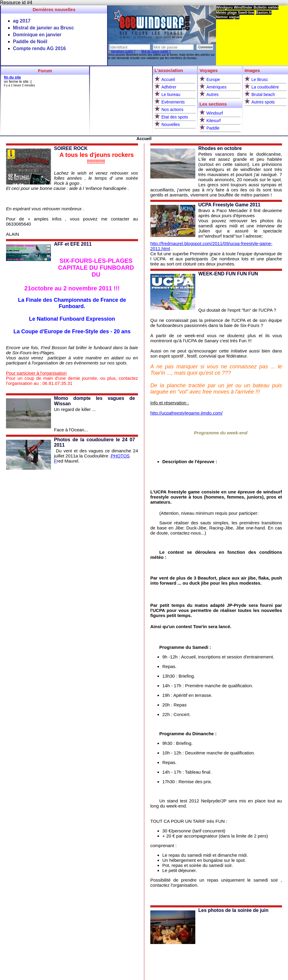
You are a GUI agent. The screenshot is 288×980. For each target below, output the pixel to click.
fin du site (12, 77)
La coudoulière (265, 87)
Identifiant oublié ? (123, 51)
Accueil (168, 79)
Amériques (216, 87)
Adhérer (169, 87)
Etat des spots (175, 117)
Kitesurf (213, 121)
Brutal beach (263, 94)
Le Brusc (260, 79)
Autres (212, 94)
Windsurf (215, 113)
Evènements (173, 102)
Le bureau (171, 94)
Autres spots (263, 102)
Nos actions (172, 109)
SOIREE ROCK (71, 148)
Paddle (213, 128)
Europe (213, 79)
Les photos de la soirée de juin (233, 910)
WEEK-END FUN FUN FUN (228, 274)
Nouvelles (171, 124)
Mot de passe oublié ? (156, 51)
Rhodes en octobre (220, 148)
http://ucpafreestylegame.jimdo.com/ (186, 413)
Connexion (205, 47)
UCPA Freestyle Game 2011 (229, 205)
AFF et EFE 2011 (73, 244)
